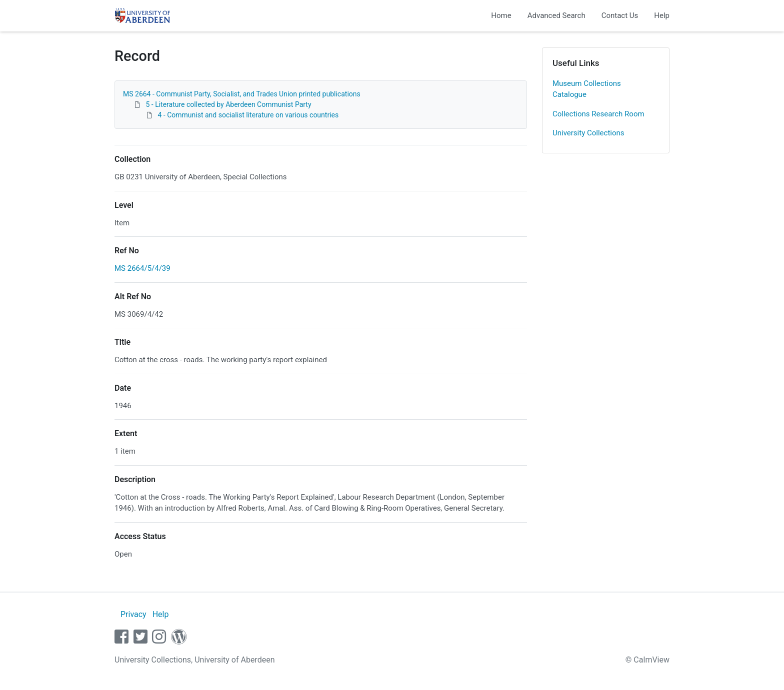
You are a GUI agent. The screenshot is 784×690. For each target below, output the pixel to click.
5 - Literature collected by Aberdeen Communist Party (228, 104)
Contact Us (620, 15)
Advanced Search (556, 15)
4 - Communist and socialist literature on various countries (248, 115)
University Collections (588, 133)
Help (662, 15)
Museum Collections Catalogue (587, 89)
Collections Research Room (598, 114)
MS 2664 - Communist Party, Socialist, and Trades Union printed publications (242, 94)
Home (501, 15)
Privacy (133, 614)
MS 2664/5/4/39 (142, 268)
